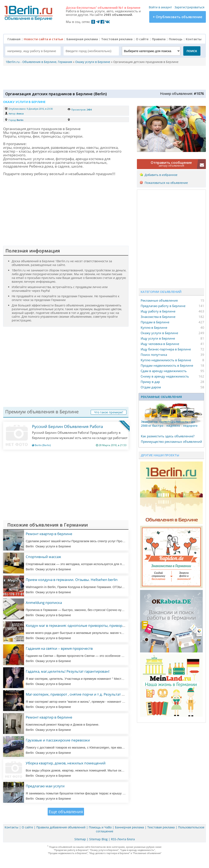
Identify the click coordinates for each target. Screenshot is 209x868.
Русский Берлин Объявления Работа (68, 426)
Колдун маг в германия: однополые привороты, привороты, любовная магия (92, 625)
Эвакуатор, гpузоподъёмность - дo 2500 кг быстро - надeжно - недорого (169, 424)
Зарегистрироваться (189, 7)
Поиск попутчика (154, 355)
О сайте (142, 39)
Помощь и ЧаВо (100, 827)
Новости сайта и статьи (43, 39)
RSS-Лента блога (123, 839)
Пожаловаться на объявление (166, 183)
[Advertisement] (103, 77)
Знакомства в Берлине (158, 317)
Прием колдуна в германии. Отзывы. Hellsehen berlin (72, 580)
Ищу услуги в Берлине (158, 338)
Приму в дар (150, 382)
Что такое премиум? (109, 412)
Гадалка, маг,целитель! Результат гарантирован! (68, 671)
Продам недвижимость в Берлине (167, 365)
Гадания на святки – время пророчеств (59, 648)
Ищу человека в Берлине (160, 344)
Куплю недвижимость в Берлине (166, 360)
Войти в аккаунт (160, 7)
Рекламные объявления (159, 300)
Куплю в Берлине (154, 327)
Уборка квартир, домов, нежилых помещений (66, 763)
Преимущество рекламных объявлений (171, 442)
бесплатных (87, 8)
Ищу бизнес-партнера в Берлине (166, 349)
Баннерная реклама (82, 39)
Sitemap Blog (98, 839)
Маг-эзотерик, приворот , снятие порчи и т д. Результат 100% (78, 694)
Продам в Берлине (155, 322)
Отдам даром (151, 387)
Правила (159, 39)
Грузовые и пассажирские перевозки (58, 740)
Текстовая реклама (117, 39)
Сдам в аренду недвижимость (164, 371)
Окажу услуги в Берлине (159, 333)
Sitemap (80, 839)
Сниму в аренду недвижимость (165, 376)
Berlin (20, 120)
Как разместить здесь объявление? (168, 436)
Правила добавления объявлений (61, 827)
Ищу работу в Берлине (158, 311)
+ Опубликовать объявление (178, 17)
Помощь (176, 39)
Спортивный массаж (43, 557)
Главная (14, 39)
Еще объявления (66, 812)
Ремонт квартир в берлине (49, 534)
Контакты (194, 39)
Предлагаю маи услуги (45, 786)
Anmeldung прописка (44, 603)
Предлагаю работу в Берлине (163, 306)
